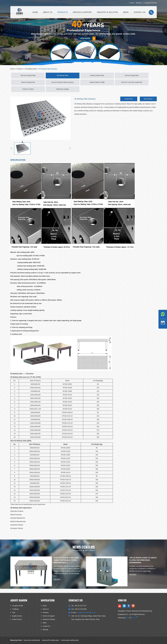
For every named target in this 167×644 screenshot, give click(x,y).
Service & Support (82, 12)
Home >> (14, 69)
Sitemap (139, 3)
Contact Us (139, 12)
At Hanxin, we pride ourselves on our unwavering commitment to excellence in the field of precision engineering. (142, 569)
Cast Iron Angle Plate (132, 75)
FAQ (14, 613)
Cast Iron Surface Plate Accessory (62, 82)
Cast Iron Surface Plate (28, 75)
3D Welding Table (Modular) (48, 69)
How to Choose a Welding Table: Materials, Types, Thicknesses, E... (66, 560)
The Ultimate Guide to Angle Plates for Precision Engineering (143, 560)
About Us (48, 12)
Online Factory (17, 619)
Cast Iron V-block (28, 89)
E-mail (132, 3)
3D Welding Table (31, 69)
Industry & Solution (107, 12)
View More (57, 579)
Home (35, 12)
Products (63, 12)
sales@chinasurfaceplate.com (86, 613)
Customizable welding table (70, 640)
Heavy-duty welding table (32, 640)
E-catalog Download (150, 3)
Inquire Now (129, 99)
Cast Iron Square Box (28, 82)
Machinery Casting (63, 89)
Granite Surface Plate (97, 75)
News (126, 12)
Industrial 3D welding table (50, 640)
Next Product (148, 99)
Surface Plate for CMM (97, 82)
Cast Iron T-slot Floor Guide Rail (132, 82)
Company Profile (18, 606)
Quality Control (17, 616)
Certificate (15, 609)
